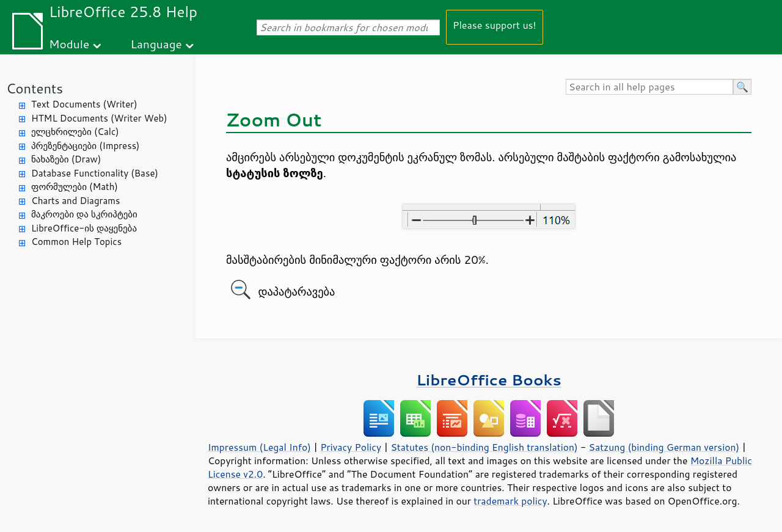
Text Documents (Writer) (84, 104)
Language (156, 44)
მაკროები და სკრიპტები (84, 214)
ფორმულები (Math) (75, 187)
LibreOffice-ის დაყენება (84, 228)
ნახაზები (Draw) (66, 159)
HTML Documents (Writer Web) (99, 118)
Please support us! (495, 25)
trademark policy (510, 501)
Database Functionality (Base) (95, 173)
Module (69, 44)
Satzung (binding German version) (664, 447)
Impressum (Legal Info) (259, 447)
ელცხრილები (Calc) (75, 132)
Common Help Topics (76, 242)
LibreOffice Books (489, 380)
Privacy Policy (351, 447)
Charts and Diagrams (75, 201)
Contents (35, 88)
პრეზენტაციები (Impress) (86, 146)
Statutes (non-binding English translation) (484, 447)
